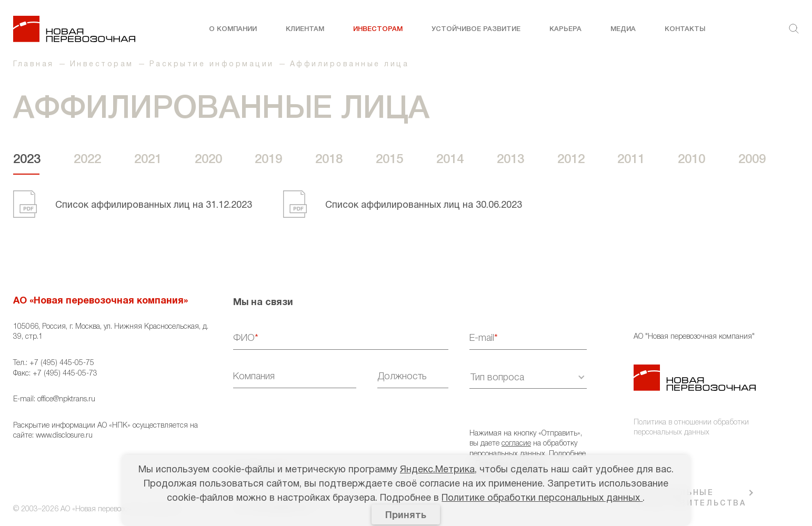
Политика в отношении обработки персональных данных (691, 428)
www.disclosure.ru (64, 436)
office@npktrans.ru (66, 399)
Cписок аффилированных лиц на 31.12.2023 (154, 205)
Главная (34, 64)
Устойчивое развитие (476, 29)
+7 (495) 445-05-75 (62, 363)
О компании (233, 29)
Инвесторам (378, 29)
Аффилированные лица (350, 64)
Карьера (565, 29)
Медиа (623, 29)
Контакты (685, 29)
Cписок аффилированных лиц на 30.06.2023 (424, 205)
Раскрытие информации (212, 64)
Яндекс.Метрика (437, 470)
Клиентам (305, 29)
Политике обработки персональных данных (542, 498)
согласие (516, 444)
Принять (406, 516)
